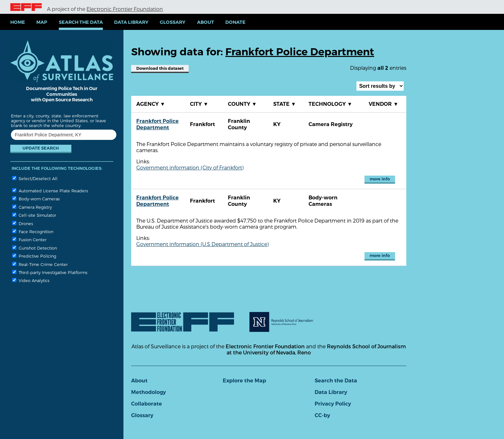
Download (160, 68)
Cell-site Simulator (34, 215)
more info (380, 179)
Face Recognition (33, 231)
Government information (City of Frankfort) (190, 167)
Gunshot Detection (35, 248)
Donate (235, 22)
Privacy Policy (333, 404)
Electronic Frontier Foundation (125, 9)
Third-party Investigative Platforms (50, 272)
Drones (23, 223)
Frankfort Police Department (157, 124)
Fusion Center (29, 239)
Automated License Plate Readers (50, 191)
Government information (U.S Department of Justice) (203, 244)
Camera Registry (32, 207)
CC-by (322, 415)
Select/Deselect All (35, 178)
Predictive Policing (34, 256)
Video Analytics (31, 280)
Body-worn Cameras (36, 199)
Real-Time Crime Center (40, 264)
